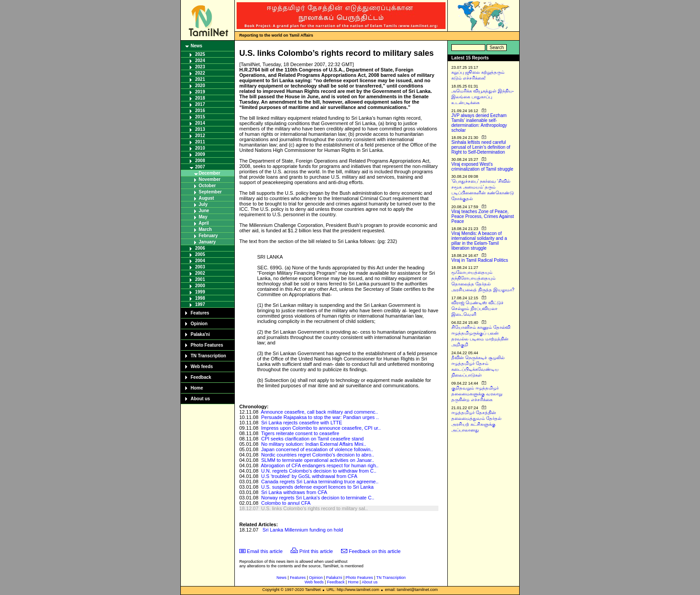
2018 (200, 98)
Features (200, 313)
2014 (200, 123)
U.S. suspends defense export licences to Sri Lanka (317, 487)
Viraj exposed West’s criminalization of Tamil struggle (482, 167)
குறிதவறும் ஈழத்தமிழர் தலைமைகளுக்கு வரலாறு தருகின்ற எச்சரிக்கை (477, 394)
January (207, 242)
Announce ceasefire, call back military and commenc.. (319, 412)
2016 (200, 111)
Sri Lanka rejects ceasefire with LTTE (302, 423)
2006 (200, 248)
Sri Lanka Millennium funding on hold (303, 530)
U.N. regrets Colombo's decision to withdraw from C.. (319, 471)
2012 (200, 136)
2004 (200, 261)
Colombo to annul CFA (286, 503)
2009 (200, 154)
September (210, 192)
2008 (200, 161)
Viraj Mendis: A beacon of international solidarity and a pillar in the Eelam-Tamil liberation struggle (479, 241)
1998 (200, 298)
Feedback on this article (375, 551)
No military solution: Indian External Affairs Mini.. (314, 444)
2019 (200, 92)
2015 (200, 117)
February (208, 236)
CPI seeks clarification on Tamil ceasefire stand (312, 439)
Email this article (265, 551)
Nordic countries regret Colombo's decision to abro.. (318, 455)
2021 (200, 79)
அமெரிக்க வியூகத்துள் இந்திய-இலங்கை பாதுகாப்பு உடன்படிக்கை (483, 97)
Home (197, 388)
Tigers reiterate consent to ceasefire (300, 433)
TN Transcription (208, 356)
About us (200, 399)
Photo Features (207, 345)
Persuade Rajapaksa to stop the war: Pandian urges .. (320, 417)
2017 (200, 104)
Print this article (316, 551)
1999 (200, 292)
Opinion (199, 324)
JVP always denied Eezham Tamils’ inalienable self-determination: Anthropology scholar (479, 123)
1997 (200, 304)
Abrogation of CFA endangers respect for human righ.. (320, 465)
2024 (200, 61)
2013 (200, 129)
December (209, 173)
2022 (200, 73)
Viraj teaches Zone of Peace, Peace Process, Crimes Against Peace (483, 216)
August (206, 198)
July (203, 204)
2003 (200, 267)
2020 (200, 86)
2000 (200, 286)
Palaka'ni (200, 334)
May (203, 217)
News (196, 46)
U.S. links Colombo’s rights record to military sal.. (315, 508)
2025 (200, 54)
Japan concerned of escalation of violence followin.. (317, 449)
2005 (200, 254)
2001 (200, 279)
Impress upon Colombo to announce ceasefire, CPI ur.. (321, 428)
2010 (200, 148)
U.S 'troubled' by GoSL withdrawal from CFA (309, 476)
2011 (200, 142)
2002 (200, 273)
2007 (200, 167)
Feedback (201, 377)
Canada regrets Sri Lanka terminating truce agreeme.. (320, 482)
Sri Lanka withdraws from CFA (294, 492)
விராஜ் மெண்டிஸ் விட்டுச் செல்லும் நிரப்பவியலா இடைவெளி (477, 308)
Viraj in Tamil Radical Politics (480, 260)
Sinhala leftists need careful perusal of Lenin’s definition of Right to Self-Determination (481, 147)
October (207, 186)
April (204, 223)
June (204, 211)
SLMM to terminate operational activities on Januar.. (318, 460)
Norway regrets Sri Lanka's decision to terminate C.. (318, 498)
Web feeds (202, 367)
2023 (200, 67)
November (210, 179)
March (205, 229)
